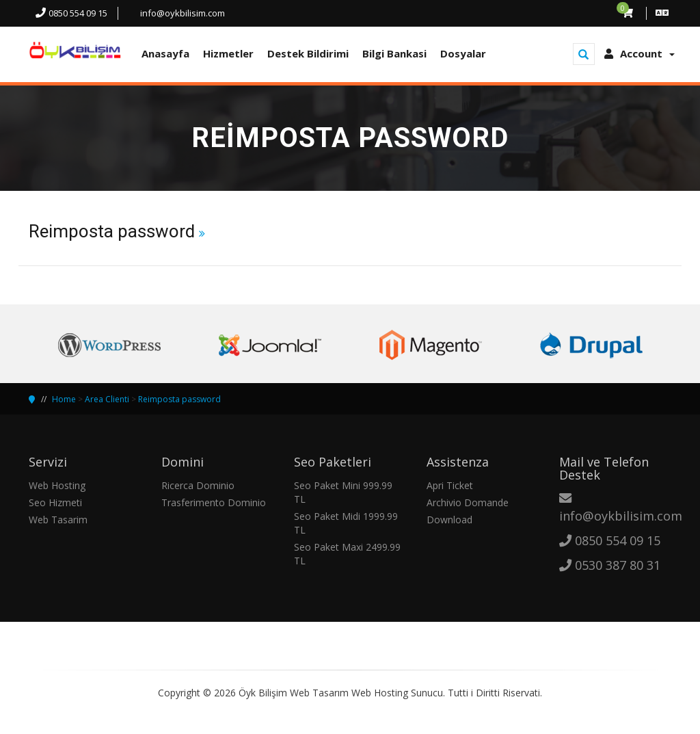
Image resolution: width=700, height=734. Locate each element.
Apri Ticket (450, 485)
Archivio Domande (468, 502)
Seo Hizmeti (55, 502)
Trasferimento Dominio (214, 502)
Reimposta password (179, 399)
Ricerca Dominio (198, 485)
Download (449, 520)
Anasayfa (165, 53)
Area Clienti (107, 399)
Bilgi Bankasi (394, 53)
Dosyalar (463, 53)
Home (64, 399)
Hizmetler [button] (228, 53)
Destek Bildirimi (308, 53)
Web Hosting (57, 485)
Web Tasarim (58, 520)
